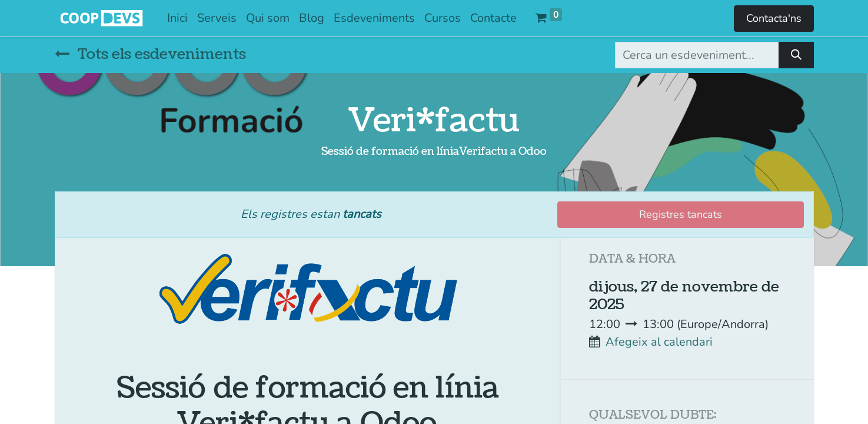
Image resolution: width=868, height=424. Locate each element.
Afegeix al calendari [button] (659, 342)
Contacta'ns (774, 18)
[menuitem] (177, 18)
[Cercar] (796, 55)
